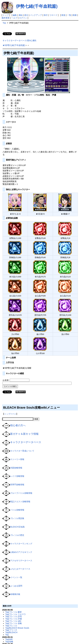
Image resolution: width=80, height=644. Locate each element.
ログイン (23, 18)
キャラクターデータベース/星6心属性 (19, 41)
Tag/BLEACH (11, 632)
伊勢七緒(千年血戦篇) (37, 6)
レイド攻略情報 (17, 476)
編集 (15, 15)
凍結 (21, 15)
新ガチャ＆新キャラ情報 (24, 434)
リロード (53, 15)
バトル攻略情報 (17, 510)
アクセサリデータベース (21, 560)
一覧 (69, 15)
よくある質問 (16, 586)
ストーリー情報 (17, 459)
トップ (6, 15)
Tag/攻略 (9, 642)
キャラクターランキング (21, 544)
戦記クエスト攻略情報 (20, 501)
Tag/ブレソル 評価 (14, 619)
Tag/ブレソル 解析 (14, 612)
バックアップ (36, 15)
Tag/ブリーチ (11, 630)
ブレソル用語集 (17, 518)
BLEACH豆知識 (17, 527)
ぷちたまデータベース (20, 569)
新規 (63, 15)
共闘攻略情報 (16, 468)
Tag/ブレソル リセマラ (16, 614)
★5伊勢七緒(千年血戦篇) (14, 45)
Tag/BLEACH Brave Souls (17, 628)
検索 (75, 15)
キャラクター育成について (22, 451)
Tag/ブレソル (11, 626)
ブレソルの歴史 (17, 535)
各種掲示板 (15, 594)
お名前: (6, 380)
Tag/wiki (9, 639)
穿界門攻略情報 (17, 485)
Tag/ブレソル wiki (13, 621)
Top (4, 23)
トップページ (10, 414)
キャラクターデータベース (26, 442)
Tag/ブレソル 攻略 (14, 623)
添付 (46, 15)
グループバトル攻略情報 (21, 493)
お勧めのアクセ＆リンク (21, 552)
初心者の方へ (18, 425)
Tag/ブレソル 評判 (14, 616)
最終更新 (6, 18)
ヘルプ (14, 18)
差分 (26, 15)
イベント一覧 (16, 577)
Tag (7, 635)
